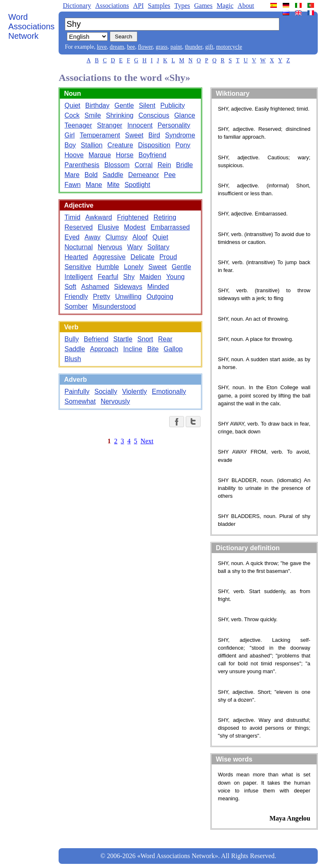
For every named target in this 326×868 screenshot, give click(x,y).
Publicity (172, 105)
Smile (93, 115)
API (138, 6)
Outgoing (160, 297)
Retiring (165, 217)
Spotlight (137, 185)
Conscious (154, 115)
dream (117, 47)
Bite (153, 349)
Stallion (92, 145)
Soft (70, 287)
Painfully (77, 391)
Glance (185, 115)
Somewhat (80, 401)
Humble (107, 267)
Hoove (74, 155)
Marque (100, 155)
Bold (91, 175)
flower (145, 47)
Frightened (133, 217)
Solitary (158, 247)
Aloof (140, 237)
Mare (72, 175)
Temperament (100, 135)
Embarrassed (170, 227)
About (246, 6)
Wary (135, 247)
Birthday (98, 105)
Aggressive (109, 257)
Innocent (140, 125)
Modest (135, 227)
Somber (76, 306)
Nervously (115, 401)
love (102, 47)
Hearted (76, 257)
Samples (159, 6)
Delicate (142, 257)
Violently (135, 391)
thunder (194, 47)
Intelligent (79, 277)
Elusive (109, 227)
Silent (147, 105)
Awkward (99, 217)
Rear (165, 339)
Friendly (76, 297)
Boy (70, 145)
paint (176, 47)
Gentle (124, 105)
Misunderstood (114, 306)
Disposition (154, 145)
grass (162, 47)
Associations (112, 6)
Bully (72, 339)
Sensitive (78, 267)
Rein (164, 165)
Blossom (117, 165)
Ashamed (95, 287)
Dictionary (77, 6)
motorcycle (229, 47)
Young (176, 277)
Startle (123, 339)
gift (209, 47)
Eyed (72, 237)
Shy (129, 277)
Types (182, 6)
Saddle (113, 175)
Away (93, 237)
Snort (145, 339)
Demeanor (144, 175)
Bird (154, 135)
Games (203, 6)
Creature (120, 145)
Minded (158, 287)
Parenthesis (82, 165)
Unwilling (128, 297)
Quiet (72, 105)
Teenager (78, 125)
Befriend (96, 339)
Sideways (128, 287)
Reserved (78, 227)
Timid (72, 217)
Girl (70, 135)
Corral (144, 165)
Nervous (110, 247)
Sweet (134, 135)
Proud (168, 257)
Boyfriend (152, 155)
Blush (73, 359)
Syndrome (180, 135)
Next (147, 441)
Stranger (110, 125)
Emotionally (169, 391)
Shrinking (120, 115)
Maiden (150, 277)
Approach (104, 349)
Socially (106, 391)
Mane (94, 185)
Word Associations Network (31, 26)
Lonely (133, 267)
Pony (183, 145)
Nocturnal (78, 247)
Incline (133, 349)
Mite (113, 185)
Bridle (185, 165)
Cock (72, 115)
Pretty (102, 297)
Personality (174, 125)
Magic (225, 6)
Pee (170, 175)
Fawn (72, 185)
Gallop (173, 349)
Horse (125, 155)
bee (131, 47)
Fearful (108, 277)
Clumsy (117, 237)
